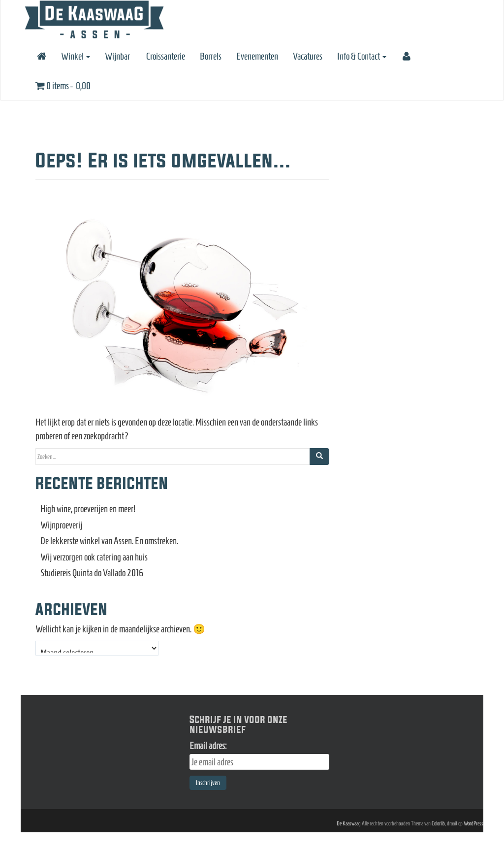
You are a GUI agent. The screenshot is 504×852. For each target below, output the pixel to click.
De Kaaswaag (349, 823)
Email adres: (208, 746)
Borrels (211, 56)
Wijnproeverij (61, 525)
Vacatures (308, 56)
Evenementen (257, 56)
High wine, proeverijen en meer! (88, 509)
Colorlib (438, 823)
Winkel (76, 56)
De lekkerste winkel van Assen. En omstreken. (109, 541)
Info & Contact (362, 56)
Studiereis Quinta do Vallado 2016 (92, 573)
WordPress (473, 823)
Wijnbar (117, 56)
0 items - (63, 86)
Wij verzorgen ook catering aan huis (94, 557)
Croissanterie (165, 56)
